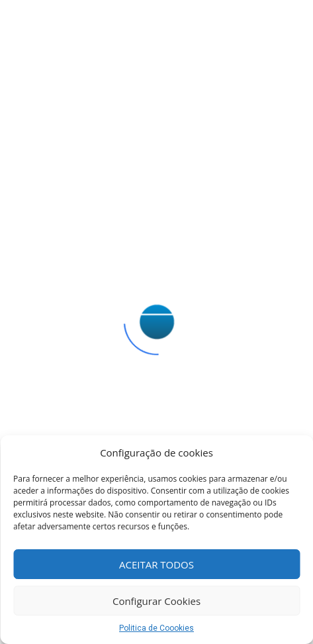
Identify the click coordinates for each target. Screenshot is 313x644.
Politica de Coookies (156, 628)
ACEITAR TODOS (156, 564)
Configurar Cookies (156, 601)
